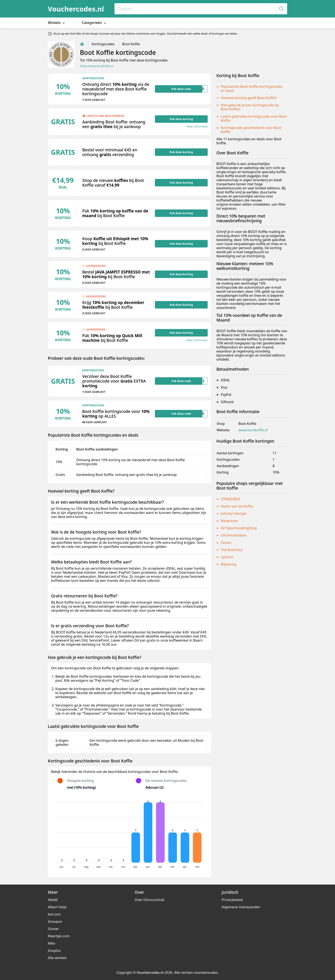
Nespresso (229, 521)
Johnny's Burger (234, 513)
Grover (53, 929)
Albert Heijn (57, 907)
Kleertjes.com (59, 936)
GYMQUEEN (230, 499)
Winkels (57, 23)
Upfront (227, 557)
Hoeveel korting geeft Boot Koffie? (249, 98)
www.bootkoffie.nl (253, 430)
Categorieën (94, 23)
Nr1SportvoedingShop (239, 528)
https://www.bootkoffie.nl (97, 66)
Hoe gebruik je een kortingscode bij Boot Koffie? (250, 107)
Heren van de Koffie (237, 506)
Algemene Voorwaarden (241, 907)
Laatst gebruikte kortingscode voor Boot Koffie (254, 118)
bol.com (54, 914)
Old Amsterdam (234, 535)
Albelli (53, 900)
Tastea (226, 543)
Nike (51, 943)
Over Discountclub (150, 900)
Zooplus (54, 951)
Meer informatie (197, 127)
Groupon (55, 921)
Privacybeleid (232, 900)
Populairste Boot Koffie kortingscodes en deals (252, 88)
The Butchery (231, 550)
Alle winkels (57, 958)
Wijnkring (229, 564)
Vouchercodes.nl (76, 9)
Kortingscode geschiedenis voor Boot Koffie (251, 130)
